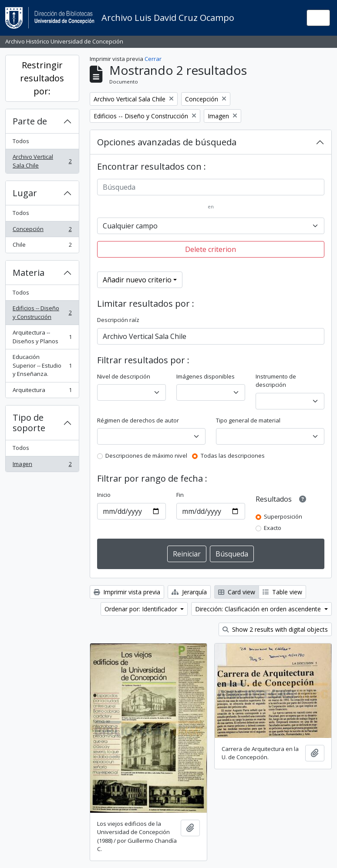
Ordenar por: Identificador (142, 609)
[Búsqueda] (211, 187)
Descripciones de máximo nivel (146, 456)
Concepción (42, 231)
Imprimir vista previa (127, 592)
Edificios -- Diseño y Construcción (42, 312)
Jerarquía (189, 592)
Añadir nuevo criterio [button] (137, 280)
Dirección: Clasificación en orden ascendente (259, 609)
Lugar (25, 193)
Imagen (42, 466)
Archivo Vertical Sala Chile (42, 161)
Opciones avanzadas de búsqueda (167, 142)
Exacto (273, 528)
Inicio (104, 495)
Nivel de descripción (124, 376)
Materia (29, 273)
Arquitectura (42, 392)
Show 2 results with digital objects (275, 629)
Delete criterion (211, 249)
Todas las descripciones (233, 456)
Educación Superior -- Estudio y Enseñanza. (42, 365)
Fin (180, 495)
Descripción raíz (118, 320)
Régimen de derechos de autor (138, 420)
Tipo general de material (248, 420)
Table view (282, 592)
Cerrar (153, 59)
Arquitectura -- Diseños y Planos (42, 337)
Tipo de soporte (29, 423)
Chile (42, 246)
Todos (21, 141)
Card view (237, 592)
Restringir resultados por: (42, 78)
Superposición (283, 516)
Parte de (30, 121)
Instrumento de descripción (276, 381)
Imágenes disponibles (206, 376)
